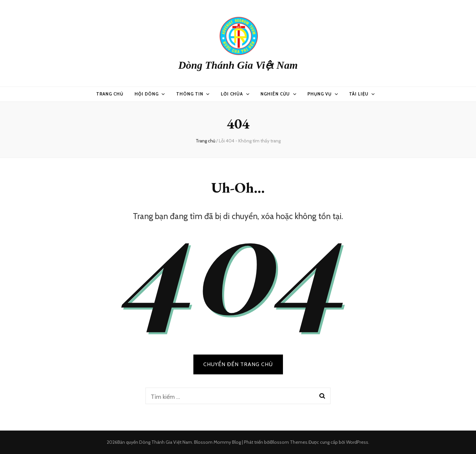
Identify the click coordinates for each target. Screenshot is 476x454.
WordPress (357, 442)
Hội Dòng (147, 94)
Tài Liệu (359, 94)
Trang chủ (110, 94)
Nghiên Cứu (275, 94)
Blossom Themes (289, 442)
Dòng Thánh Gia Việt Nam (238, 65)
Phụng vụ (319, 94)
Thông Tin (190, 94)
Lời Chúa (232, 94)
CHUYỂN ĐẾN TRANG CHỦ (238, 364)
